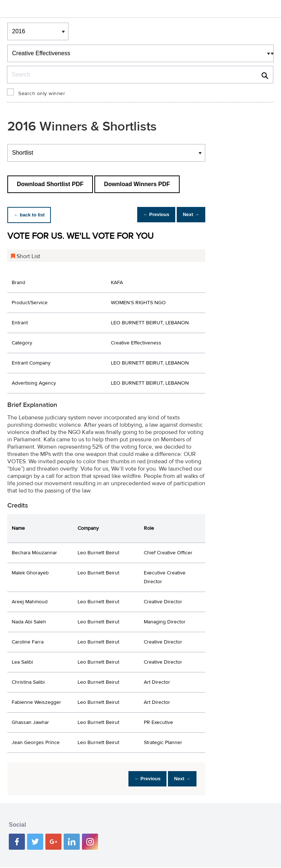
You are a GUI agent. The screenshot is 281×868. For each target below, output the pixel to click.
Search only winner (42, 94)
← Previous (148, 215)
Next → (188, 215)
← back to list (32, 215)
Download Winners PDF (137, 184)
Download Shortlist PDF (50, 184)
